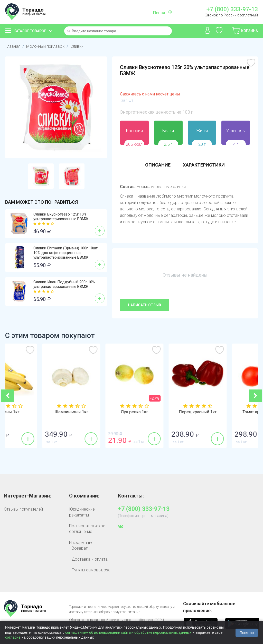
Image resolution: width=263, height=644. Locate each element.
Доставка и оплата (90, 559)
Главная (13, 46)
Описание (158, 165)
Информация (81, 543)
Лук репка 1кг (163, 412)
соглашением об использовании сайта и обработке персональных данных (128, 632)
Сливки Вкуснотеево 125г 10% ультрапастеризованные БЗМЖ (61, 217)
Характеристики (204, 165)
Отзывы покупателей (23, 509)
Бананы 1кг (37, 412)
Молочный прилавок (45, 46)
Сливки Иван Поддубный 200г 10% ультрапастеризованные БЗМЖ (64, 284)
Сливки (77, 46)
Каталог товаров (30, 31)
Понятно (247, 633)
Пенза (159, 13)
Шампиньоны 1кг (100, 412)
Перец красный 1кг (226, 412)
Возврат (80, 548)
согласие (13, 637)
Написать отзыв (144, 305)
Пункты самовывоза (91, 570)
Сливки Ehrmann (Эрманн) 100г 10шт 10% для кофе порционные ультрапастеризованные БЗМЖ (65, 253)
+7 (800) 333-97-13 (232, 9)
